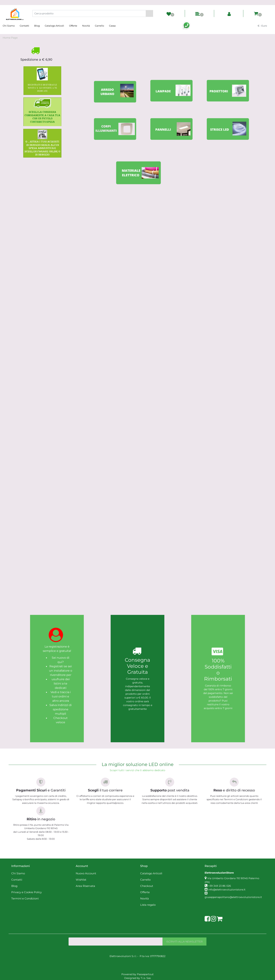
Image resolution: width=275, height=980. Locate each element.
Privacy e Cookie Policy (26, 892)
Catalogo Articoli (54, 26)
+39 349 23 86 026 (220, 886)
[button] (149, 13)
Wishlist (81, 880)
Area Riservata (85, 886)
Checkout (147, 886)
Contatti (24, 26)
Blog (37, 26)
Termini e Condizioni (25, 898)
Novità (86, 26)
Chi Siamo (9, 26)
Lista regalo (148, 905)
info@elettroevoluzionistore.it (227, 890)
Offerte (73, 26)
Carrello (99, 26)
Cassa (112, 26)
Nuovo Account (86, 873)
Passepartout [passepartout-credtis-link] (145, 974)
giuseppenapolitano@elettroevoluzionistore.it (233, 897)
